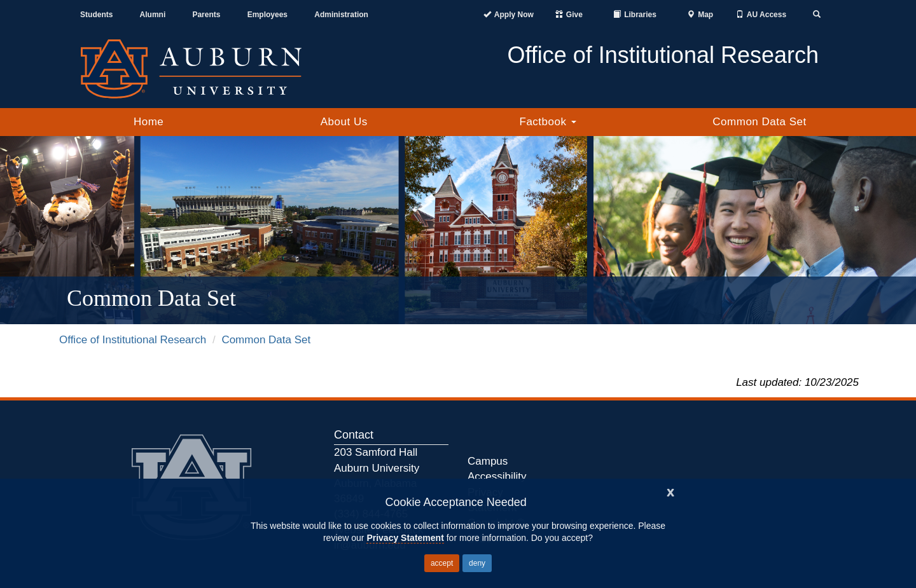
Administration (341, 15)
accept (442, 563)
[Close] (670, 491)
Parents (206, 15)
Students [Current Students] (96, 15)
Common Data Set (759, 122)
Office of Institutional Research (133, 340)
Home (149, 122)
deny (477, 563)
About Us (344, 122)
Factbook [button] (548, 122)
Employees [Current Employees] (267, 15)
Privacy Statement (405, 538)
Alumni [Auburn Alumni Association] (153, 15)
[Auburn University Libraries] (635, 15)
